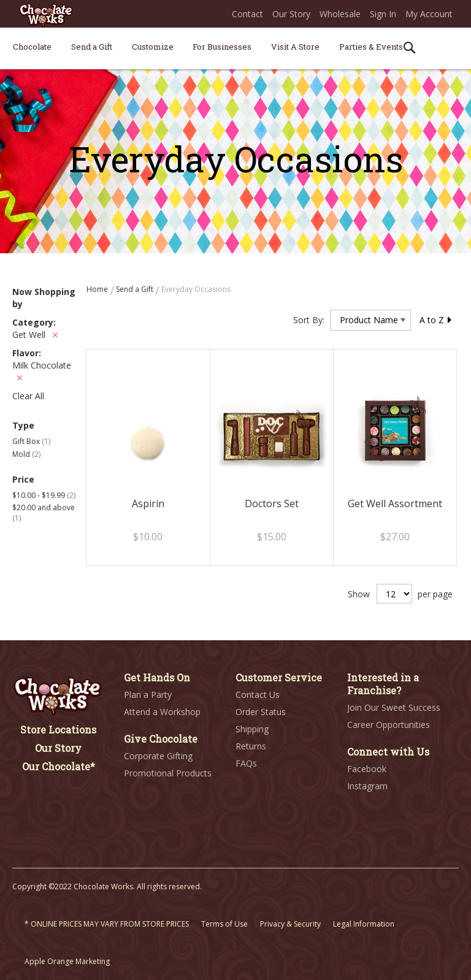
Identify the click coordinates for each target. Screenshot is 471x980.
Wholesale (340, 14)
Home (98, 289)
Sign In (383, 14)
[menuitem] (32, 47)
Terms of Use (224, 924)
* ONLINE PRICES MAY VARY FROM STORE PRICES (107, 924)
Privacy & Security (290, 924)
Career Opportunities (389, 725)
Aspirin (148, 503)
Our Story (291, 14)
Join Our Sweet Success (394, 707)
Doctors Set (272, 503)
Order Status (261, 712)
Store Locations (58, 729)
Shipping (252, 729)
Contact (247, 14)
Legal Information (364, 924)
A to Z (436, 320)
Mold (26, 454)
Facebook (367, 769)
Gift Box (31, 441)
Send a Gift (136, 289)
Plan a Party (148, 695)
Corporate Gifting (158, 756)
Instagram (367, 786)
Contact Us (258, 695)
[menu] (235, 49)
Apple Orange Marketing (67, 961)
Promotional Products (168, 773)
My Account (429, 14)
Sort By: (309, 320)
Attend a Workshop (162, 712)
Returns (251, 746)
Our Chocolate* (59, 766)
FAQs (246, 763)
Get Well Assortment (395, 503)
